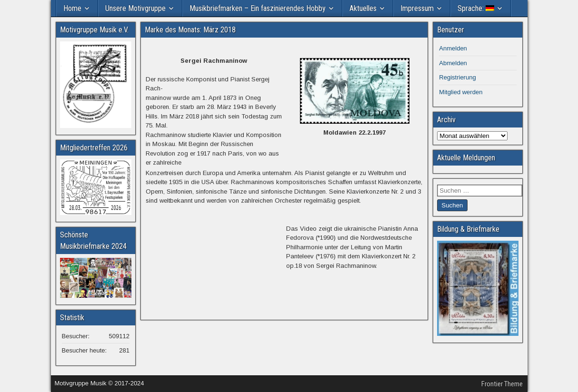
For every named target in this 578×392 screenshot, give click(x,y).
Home (72, 8)
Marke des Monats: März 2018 (190, 30)
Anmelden (453, 48)
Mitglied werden (461, 92)
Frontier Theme (502, 384)
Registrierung (457, 77)
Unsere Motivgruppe (135, 8)
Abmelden (453, 63)
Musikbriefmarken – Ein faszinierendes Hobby (258, 8)
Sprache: (476, 8)
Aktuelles (363, 8)
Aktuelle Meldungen (466, 158)
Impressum (417, 8)
